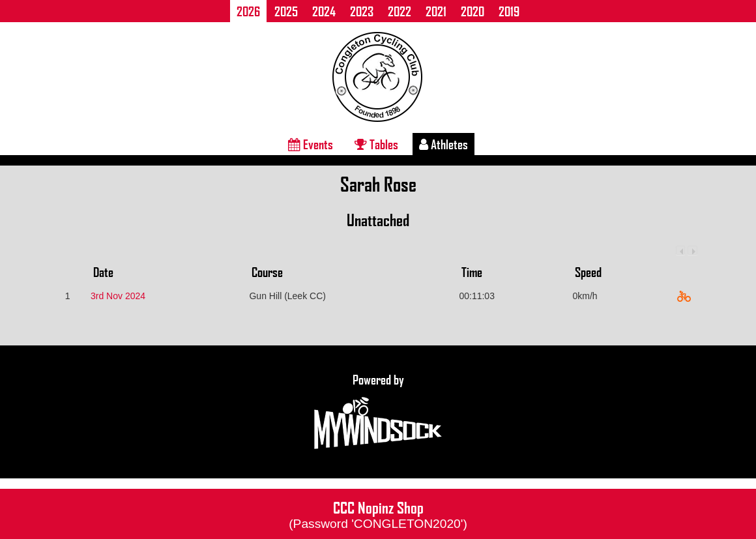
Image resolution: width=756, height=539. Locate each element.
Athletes (443, 144)
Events (311, 144)
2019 (509, 11)
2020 (472, 11)
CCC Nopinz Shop (378, 514)
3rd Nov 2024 (118, 296)
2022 (400, 11)
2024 (324, 11)
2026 (248, 11)
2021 (436, 11)
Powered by (378, 412)
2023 (362, 11)
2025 (286, 11)
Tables (376, 144)
